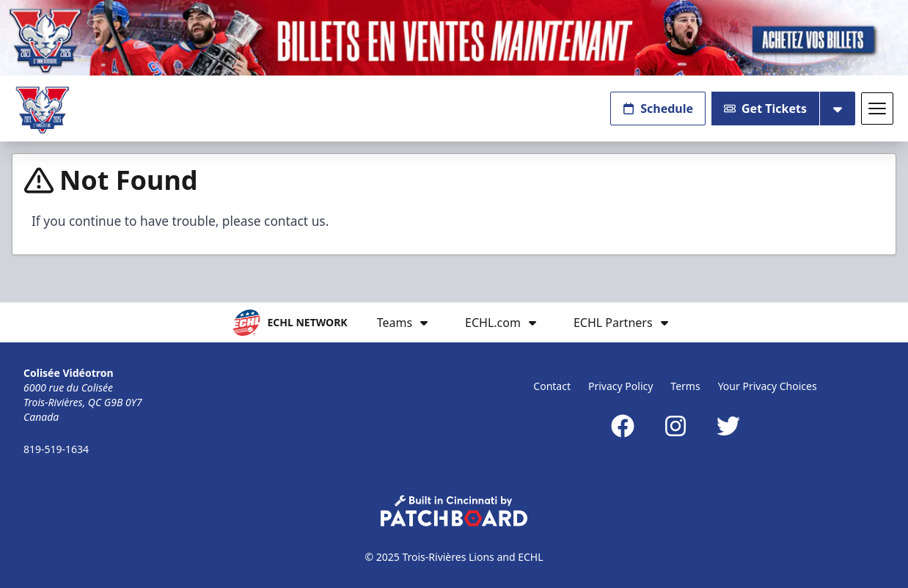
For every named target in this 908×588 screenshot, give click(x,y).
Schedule (658, 109)
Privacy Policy (620, 386)
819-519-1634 (56, 449)
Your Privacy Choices (768, 386)
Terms (685, 386)
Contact (552, 386)
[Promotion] (454, 38)
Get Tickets (765, 109)
